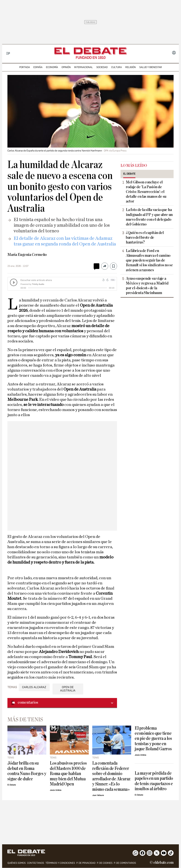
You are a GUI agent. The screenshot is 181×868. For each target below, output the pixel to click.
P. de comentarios (125, 863)
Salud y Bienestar (151, 67)
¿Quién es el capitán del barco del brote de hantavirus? (145, 237)
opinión (66, 67)
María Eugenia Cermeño (27, 255)
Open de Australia (68, 689)
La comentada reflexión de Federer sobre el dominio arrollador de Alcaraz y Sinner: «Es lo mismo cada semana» (111, 776)
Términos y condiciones (60, 863)
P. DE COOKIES (105, 863)
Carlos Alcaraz (34, 687)
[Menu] (8, 53)
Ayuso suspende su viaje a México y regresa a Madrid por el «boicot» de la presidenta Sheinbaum (147, 286)
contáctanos (36, 863)
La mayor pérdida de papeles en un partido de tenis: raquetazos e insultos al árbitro (154, 781)
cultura (116, 67)
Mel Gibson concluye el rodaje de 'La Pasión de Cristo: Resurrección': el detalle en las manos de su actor (146, 192)
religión (131, 67)
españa (38, 67)
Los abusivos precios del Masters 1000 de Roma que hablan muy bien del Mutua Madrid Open (68, 774)
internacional (84, 67)
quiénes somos (17, 863)
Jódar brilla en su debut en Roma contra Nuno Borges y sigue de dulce (27, 771)
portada (25, 67)
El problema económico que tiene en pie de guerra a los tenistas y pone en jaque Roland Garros (153, 739)
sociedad (102, 67)
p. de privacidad (86, 863)
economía (52, 67)
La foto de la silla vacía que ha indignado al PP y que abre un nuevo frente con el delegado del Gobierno (149, 217)
